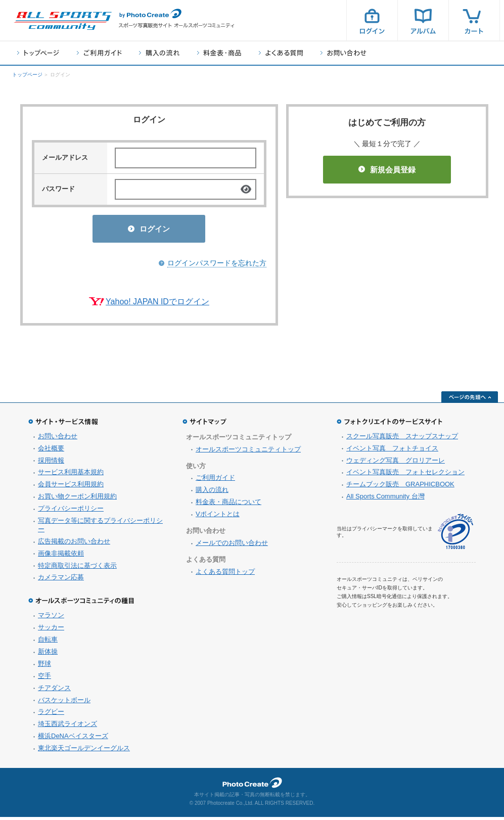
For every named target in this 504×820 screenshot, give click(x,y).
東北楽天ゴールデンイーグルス (84, 751)
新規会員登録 (387, 170)
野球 (44, 667)
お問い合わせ (343, 53)
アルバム (423, 20)
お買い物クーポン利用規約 (77, 499)
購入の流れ (159, 53)
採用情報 (51, 463)
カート (474, 20)
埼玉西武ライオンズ (67, 727)
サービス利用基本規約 (71, 475)
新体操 (48, 654)
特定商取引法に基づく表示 (77, 568)
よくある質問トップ (225, 575)
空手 (44, 679)
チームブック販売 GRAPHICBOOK (400, 487)
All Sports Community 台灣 (385, 499)
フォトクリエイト (252, 786)
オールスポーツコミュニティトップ (248, 452)
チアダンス (54, 691)
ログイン (372, 20)
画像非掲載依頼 (61, 556)
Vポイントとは (218, 517)
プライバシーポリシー (71, 511)
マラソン (51, 618)
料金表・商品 (219, 53)
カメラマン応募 (61, 580)
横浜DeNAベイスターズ (73, 739)
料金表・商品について (228, 505)
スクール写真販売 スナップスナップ (402, 439)
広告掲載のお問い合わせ (74, 544)
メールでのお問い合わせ (232, 546)
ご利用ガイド (99, 53)
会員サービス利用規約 (71, 487)
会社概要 (51, 451)
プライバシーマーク (455, 535)
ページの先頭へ (470, 400)
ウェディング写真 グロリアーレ (396, 463)
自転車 (48, 642)
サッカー (51, 630)
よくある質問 (281, 53)
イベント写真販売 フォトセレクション (405, 475)
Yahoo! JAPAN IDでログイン (157, 305)
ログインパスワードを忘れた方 (217, 266)
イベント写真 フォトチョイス (392, 451)
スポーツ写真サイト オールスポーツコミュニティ (63, 21)
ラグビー (51, 715)
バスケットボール (64, 703)
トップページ (38, 53)
